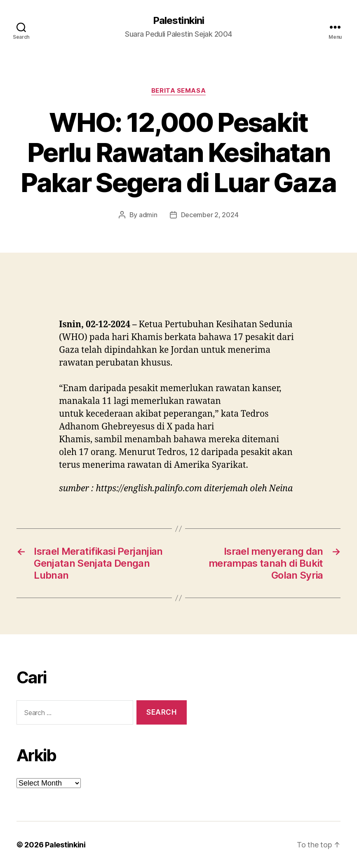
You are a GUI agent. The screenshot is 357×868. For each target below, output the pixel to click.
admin (148, 215)
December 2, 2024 (210, 215)
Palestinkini (178, 21)
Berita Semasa (178, 91)
